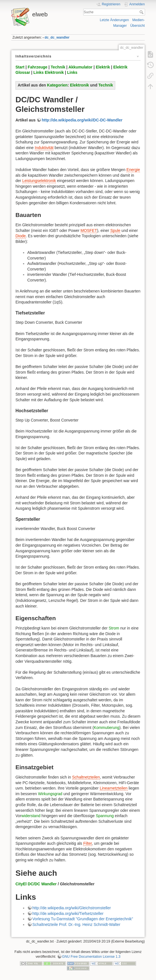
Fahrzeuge (38, 67)
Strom (114, 628)
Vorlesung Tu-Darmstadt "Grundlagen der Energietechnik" (83, 919)
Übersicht (137, 26)
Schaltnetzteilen (86, 777)
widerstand (31, 816)
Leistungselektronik (39, 181)
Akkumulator (80, 67)
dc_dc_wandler (57, 37)
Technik (58, 67)
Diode (21, 236)
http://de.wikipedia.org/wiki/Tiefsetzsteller (68, 914)
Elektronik (80, 85)
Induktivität (44, 148)
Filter (87, 843)
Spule (115, 230)
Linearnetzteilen (114, 788)
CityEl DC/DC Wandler (36, 884)
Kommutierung (107, 728)
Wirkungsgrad (50, 794)
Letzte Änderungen (114, 20)
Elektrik (103, 67)
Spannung (105, 816)
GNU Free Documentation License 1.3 (91, 957)
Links (72, 72)
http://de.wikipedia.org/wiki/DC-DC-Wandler (82, 120)
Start (20, 67)
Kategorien (57, 85)
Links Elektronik (49, 72)
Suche (142, 12)
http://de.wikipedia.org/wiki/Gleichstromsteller (72, 908)
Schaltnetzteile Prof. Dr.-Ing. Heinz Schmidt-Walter (76, 924)
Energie (133, 170)
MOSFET (89, 230)
